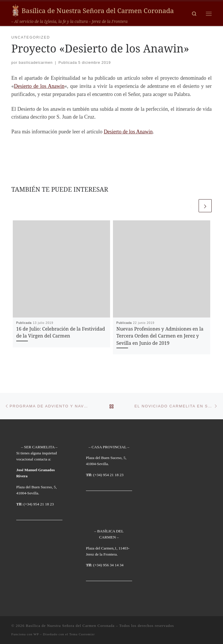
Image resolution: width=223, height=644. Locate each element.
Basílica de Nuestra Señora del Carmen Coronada (70, 626)
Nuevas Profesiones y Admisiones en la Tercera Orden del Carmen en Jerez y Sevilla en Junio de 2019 (160, 336)
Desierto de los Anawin (39, 86)
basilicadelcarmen (36, 63)
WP (36, 634)
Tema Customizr (82, 634)
